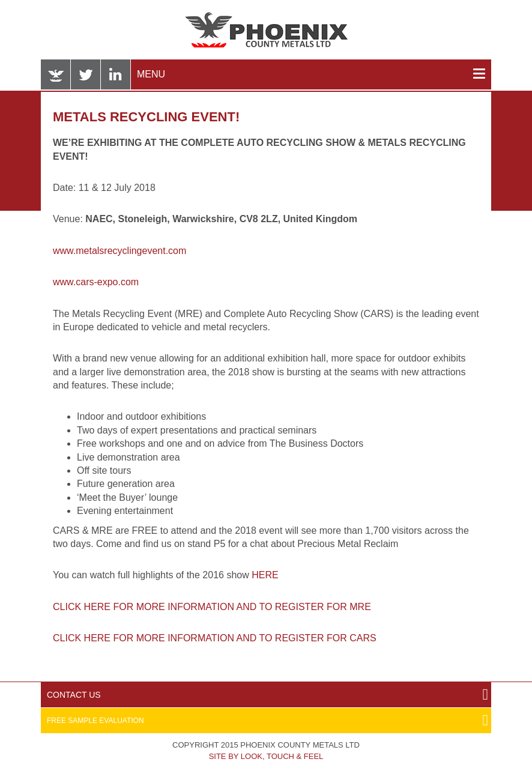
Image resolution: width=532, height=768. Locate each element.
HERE (265, 575)
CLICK (68, 638)
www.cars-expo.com (96, 282)
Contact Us (74, 695)
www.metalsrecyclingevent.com (119, 251)
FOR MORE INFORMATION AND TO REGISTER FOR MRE (242, 607)
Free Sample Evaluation (95, 721)
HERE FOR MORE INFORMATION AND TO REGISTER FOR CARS (230, 638)
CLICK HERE (83, 607)
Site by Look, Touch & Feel (266, 756)
